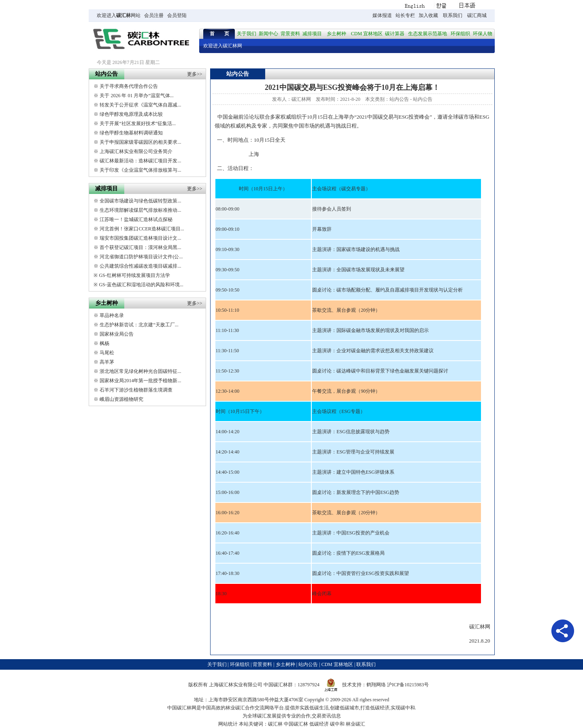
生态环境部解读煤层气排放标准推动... (140, 210)
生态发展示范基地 (428, 34)
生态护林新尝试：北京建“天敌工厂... (139, 325)
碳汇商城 (477, 15)
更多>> (195, 74)
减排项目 (312, 34)
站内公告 (399, 99)
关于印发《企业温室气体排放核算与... (140, 170)
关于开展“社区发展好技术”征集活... (138, 123)
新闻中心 (268, 34)
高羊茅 (107, 362)
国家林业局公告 (117, 334)
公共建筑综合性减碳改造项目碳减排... (140, 266)
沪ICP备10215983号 (408, 685)
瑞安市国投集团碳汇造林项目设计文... (140, 238)
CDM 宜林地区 (367, 34)
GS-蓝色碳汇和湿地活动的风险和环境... (141, 285)
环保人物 (483, 34)
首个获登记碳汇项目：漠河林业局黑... (140, 247)
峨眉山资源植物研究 (121, 399)
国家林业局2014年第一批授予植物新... (140, 381)
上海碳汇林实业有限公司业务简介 (136, 151)
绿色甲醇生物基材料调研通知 (131, 133)
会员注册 (154, 15)
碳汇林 (123, 15)
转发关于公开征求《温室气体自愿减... (140, 105)
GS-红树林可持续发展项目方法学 (134, 275)
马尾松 (107, 353)
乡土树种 (336, 34)
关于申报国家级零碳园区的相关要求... (140, 142)
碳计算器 (395, 34)
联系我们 (453, 15)
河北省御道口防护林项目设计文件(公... (141, 257)
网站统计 (228, 724)
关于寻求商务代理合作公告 (129, 86)
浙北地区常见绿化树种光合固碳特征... (140, 371)
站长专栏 (405, 15)
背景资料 (290, 34)
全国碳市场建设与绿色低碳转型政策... (140, 201)
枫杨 (104, 343)
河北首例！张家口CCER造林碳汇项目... (142, 229)
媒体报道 (382, 15)
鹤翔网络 (376, 685)
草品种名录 (112, 315)
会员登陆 (177, 15)
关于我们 (247, 34)
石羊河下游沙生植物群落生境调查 (136, 390)
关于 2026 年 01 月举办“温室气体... (136, 96)
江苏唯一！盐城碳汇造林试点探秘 (136, 219)
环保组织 (460, 34)
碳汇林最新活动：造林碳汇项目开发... (140, 161)
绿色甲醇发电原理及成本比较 (131, 114)
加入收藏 (428, 15)
